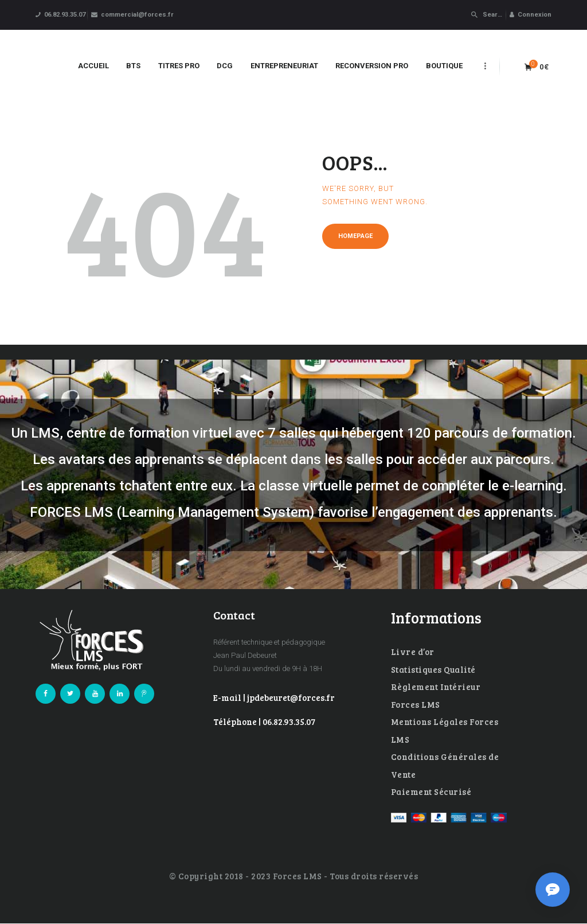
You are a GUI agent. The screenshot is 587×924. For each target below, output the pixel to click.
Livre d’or (413, 652)
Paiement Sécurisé (431, 792)
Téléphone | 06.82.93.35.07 (264, 722)
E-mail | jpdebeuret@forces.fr (274, 697)
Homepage (355, 236)
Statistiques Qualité (433, 669)
